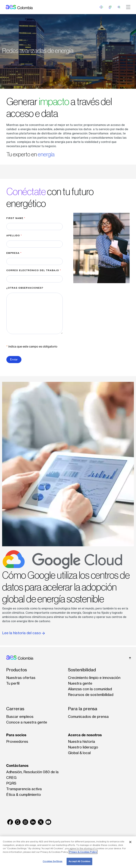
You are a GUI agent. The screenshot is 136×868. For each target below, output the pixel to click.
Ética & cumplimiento (24, 795)
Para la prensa (83, 709)
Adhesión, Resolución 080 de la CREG (32, 775)
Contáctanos (17, 766)
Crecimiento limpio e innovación (94, 678)
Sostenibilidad (82, 670)
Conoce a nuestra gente (27, 722)
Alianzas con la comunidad (90, 689)
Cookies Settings (53, 861)
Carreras (15, 709)
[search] (119, 7)
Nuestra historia (82, 741)
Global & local (79, 753)
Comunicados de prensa (88, 717)
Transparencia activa (24, 789)
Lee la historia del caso (23, 633)
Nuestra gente (80, 683)
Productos (17, 670)
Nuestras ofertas (21, 678)
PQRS (11, 783)
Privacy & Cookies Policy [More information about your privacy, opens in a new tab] (83, 852)
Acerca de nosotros (85, 735)
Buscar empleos (20, 717)
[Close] (130, 842)
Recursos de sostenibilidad (91, 695)
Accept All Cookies (79, 861)
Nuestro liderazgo (83, 747)
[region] (68, 852)
